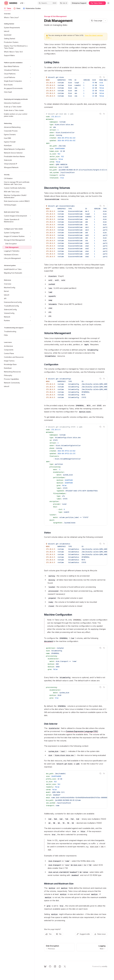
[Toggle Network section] (17, 317)
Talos (8, 9)
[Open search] (47, 3)
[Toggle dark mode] (108, 3)
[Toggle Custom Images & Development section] (17, 216)
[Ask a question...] (76, 956)
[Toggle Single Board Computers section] (17, 81)
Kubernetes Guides (32, 9)
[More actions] (105, 21)
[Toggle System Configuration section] (17, 233)
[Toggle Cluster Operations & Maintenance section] (17, 221)
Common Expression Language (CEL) (82, 731)
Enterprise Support (79, 3)
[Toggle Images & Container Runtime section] (17, 236)
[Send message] (105, 957)
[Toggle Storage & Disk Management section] (17, 240)
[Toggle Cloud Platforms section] (17, 74)
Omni (17, 9)
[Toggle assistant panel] (64, 3)
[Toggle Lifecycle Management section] (17, 258)
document (49, 641)
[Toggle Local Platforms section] (17, 77)
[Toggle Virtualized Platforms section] (17, 70)
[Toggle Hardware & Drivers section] (17, 255)
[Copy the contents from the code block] (100, 77)
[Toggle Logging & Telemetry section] (17, 251)
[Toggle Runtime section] (17, 321)
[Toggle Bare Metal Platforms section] (17, 66)
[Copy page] (97, 21)
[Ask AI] (104, 77)
